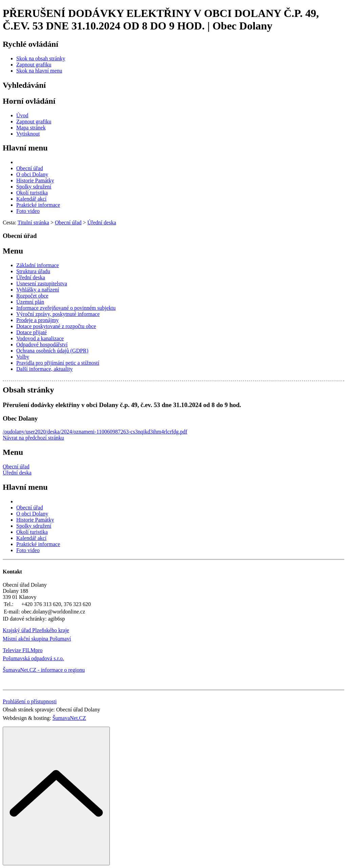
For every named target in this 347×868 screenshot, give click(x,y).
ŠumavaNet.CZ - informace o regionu (44, 670)
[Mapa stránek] (31, 128)
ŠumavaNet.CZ (69, 718)
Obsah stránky (28, 390)
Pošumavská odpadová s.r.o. (33, 658)
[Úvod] (22, 115)
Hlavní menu (25, 148)
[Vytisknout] (28, 134)
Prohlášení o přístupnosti (30, 701)
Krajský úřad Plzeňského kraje (36, 630)
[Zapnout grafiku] (34, 65)
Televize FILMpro (23, 650)
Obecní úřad (16, 467)
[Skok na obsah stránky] (41, 58)
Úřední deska (17, 473)
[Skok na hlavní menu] (39, 71)
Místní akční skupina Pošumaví (37, 639)
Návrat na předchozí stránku (33, 438)
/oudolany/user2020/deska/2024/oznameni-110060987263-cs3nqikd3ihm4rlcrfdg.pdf (95, 432)
